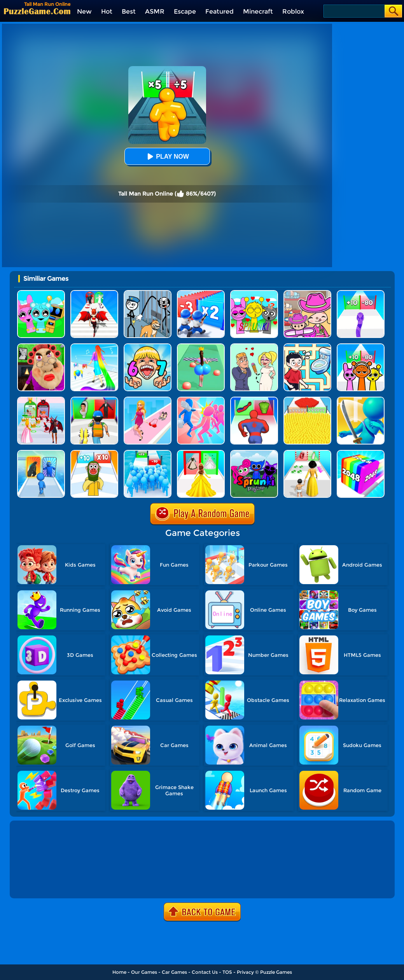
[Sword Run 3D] (361, 400)
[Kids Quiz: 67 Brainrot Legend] (148, 346)
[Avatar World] (307, 293)
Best (129, 11)
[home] (37, 11)
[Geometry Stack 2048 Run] (361, 453)
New (84, 11)
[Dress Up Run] (148, 400)
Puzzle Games (276, 972)
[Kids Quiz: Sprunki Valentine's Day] (254, 293)
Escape (185, 11)
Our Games (144, 972)
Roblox (293, 11)
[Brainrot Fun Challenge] (94, 453)
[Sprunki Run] (361, 346)
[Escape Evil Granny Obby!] (41, 346)
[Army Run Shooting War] (201, 293)
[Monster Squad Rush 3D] (94, 400)
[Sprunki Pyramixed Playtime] (254, 453)
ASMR (155, 11)
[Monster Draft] (41, 453)
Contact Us (205, 972)
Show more (37, 884)
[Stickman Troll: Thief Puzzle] (148, 293)
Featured (219, 11)
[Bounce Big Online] (201, 346)
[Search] (354, 11)
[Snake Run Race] (361, 293)
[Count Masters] (307, 400)
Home (119, 972)
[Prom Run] (41, 400)
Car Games (174, 972)
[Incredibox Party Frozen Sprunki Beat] (41, 293)
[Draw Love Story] (254, 346)
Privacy (245, 972)
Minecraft (258, 11)
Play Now (167, 157)
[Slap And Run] (201, 400)
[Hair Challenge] (94, 346)
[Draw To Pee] (307, 346)
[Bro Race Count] (148, 453)
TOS (227, 972)
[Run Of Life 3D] (307, 453)
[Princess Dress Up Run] (201, 453)
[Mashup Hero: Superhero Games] (254, 400)
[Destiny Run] (94, 293)
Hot (107, 11)
